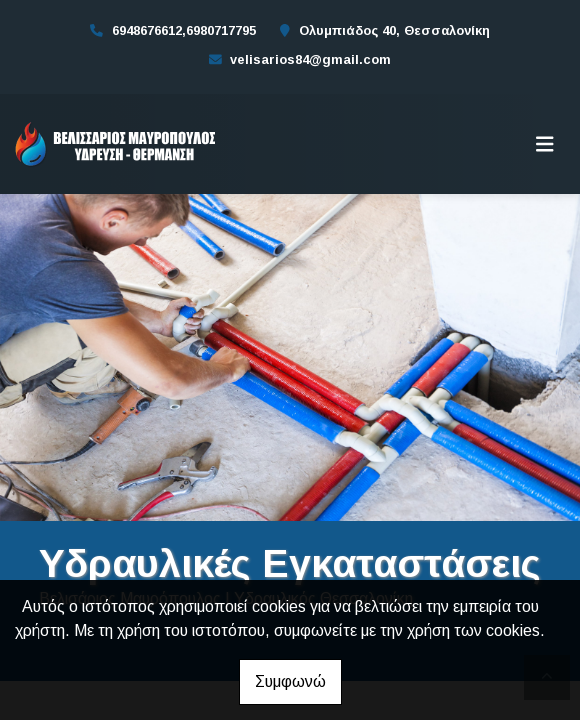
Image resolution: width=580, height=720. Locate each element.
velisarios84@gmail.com (310, 59)
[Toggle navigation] (545, 144)
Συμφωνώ (290, 681)
